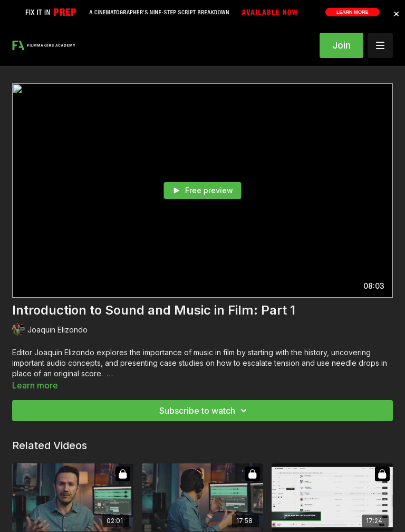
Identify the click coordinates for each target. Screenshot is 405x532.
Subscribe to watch (205, 411)
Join (341, 45)
